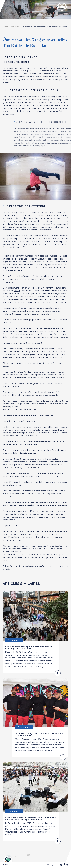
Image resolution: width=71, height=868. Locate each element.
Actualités (15, 27)
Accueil (7, 27)
